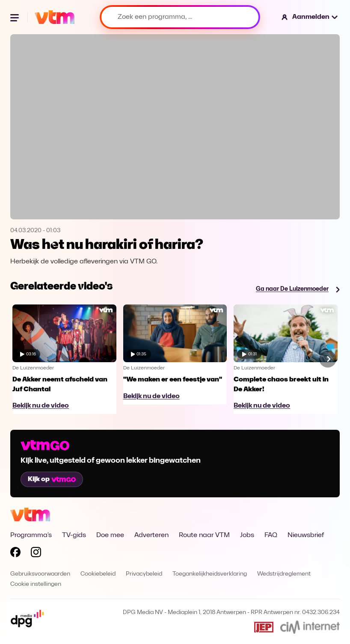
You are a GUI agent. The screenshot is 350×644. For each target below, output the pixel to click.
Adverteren (151, 535)
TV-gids (74, 535)
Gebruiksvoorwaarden (40, 574)
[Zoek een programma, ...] (180, 17)
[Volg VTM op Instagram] (36, 554)
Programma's (31, 535)
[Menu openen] (15, 17)
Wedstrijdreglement (284, 574)
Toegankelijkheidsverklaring (210, 574)
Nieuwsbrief (306, 535)
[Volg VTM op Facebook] (15, 554)
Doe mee (110, 535)
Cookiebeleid (98, 574)
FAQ (271, 535)
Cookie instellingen (36, 584)
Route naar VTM (204, 535)
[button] (310, 17)
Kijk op (52, 479)
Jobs (247, 535)
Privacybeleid (144, 574)
